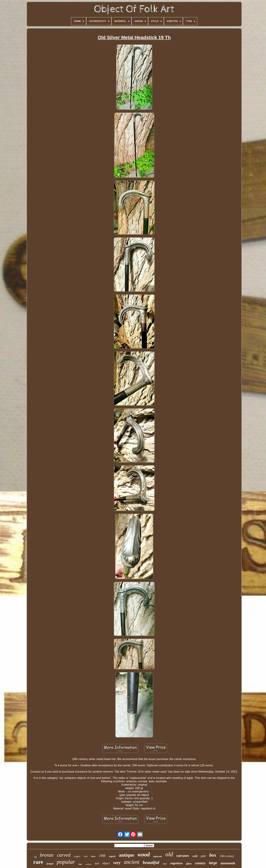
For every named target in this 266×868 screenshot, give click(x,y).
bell (97, 863)
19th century (227, 856)
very (117, 863)
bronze (47, 855)
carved (64, 855)
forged (50, 864)
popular (66, 862)
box (213, 855)
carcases (183, 856)
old (169, 854)
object (106, 863)
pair (203, 856)
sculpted (88, 864)
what (165, 864)
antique (127, 855)
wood (144, 855)
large (213, 863)
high (80, 864)
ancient (132, 862)
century (200, 863)
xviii (195, 856)
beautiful (151, 862)
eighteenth (158, 856)
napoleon (177, 863)
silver (93, 856)
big (35, 857)
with (86, 856)
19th (102, 856)
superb (112, 856)
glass (189, 863)
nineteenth (228, 863)
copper (77, 856)
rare (38, 862)
